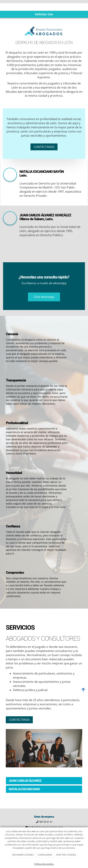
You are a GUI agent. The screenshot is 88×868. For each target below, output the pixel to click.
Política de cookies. (44, 864)
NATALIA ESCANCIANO (24, 789)
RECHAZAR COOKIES (23, 855)
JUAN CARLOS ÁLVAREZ (25, 781)
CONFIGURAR (45, 855)
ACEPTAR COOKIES (66, 855)
